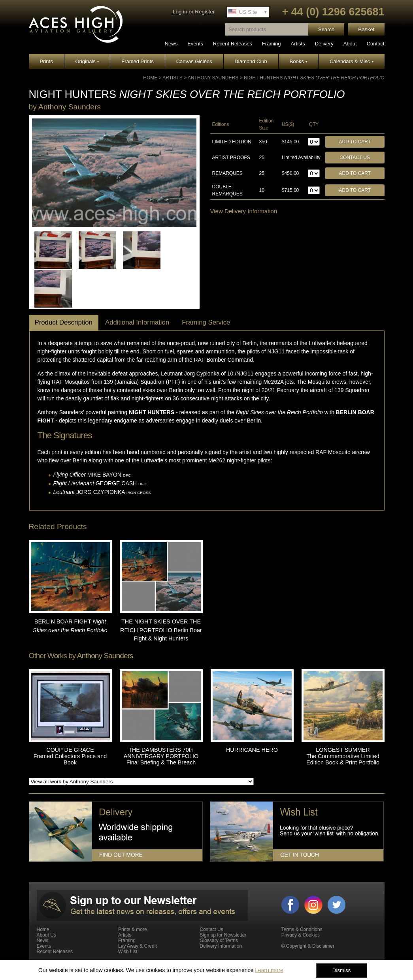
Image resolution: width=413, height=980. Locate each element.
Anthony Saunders (213, 78)
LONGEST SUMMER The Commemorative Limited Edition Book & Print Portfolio (343, 756)
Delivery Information (221, 946)
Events (195, 44)
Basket (366, 29)
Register (205, 12)
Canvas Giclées (194, 61)
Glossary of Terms (219, 941)
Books (299, 61)
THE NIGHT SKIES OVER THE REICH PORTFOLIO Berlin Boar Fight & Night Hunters (161, 630)
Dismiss (342, 970)
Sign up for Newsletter (223, 935)
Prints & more (133, 929)
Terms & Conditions (302, 929)
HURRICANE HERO (252, 750)
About (350, 44)
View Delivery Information (244, 211)
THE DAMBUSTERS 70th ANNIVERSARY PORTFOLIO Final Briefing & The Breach (161, 756)
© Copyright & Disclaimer (308, 946)
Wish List (128, 952)
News (171, 44)
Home (150, 78)
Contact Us (355, 158)
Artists (298, 44)
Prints (46, 61)
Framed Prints (138, 61)
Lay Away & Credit (138, 946)
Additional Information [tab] (137, 322)
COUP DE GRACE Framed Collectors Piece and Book (70, 756)
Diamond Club (251, 61)
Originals (87, 61)
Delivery (324, 44)
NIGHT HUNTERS (314, 78)
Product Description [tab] (64, 322)
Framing (272, 44)
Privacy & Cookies (301, 935)
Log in (180, 12)
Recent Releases (233, 44)
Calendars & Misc (351, 61)
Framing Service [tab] (206, 322)
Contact (376, 44)
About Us (46, 935)
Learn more (269, 970)
